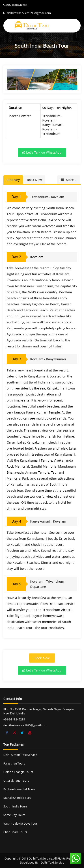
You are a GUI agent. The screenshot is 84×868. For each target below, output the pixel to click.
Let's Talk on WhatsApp (42, 152)
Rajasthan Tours (14, 763)
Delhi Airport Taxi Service (20, 755)
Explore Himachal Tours (19, 789)
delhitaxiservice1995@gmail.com (29, 13)
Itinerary (13, 180)
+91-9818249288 (16, 5)
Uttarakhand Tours (16, 781)
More (69, 180)
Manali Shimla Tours (17, 798)
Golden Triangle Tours (18, 772)
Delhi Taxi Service (52, 862)
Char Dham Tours (15, 832)
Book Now (34, 180)
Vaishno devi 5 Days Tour (20, 823)
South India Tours (15, 806)
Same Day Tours (14, 815)
